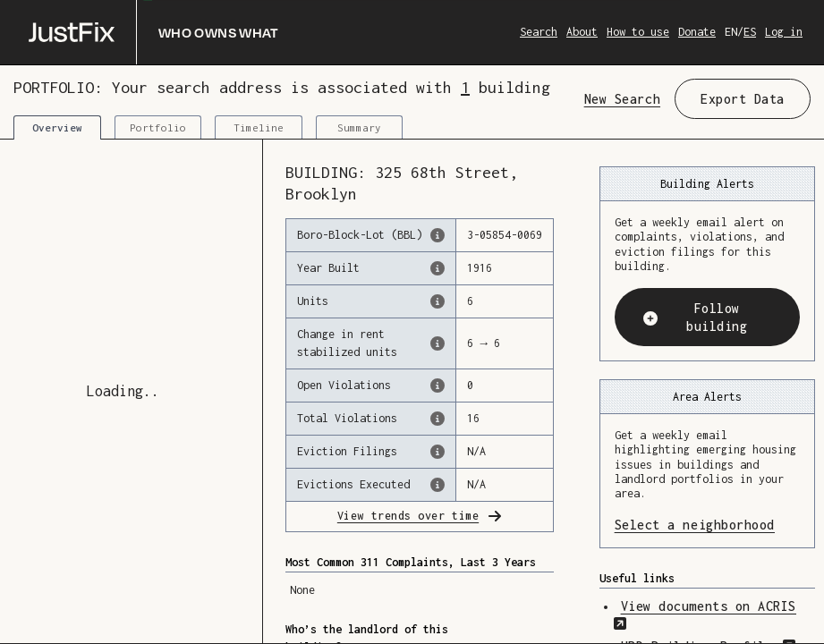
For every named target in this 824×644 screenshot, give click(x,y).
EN (731, 32)
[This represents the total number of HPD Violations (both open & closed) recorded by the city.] (437, 419)
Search (539, 32)
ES (750, 32)
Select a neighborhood (707, 524)
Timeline (259, 127)
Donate (697, 32)
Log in (784, 32)
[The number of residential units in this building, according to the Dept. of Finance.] (437, 301)
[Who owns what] (154, 32)
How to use (638, 32)
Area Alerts (707, 397)
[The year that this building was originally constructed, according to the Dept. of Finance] (437, 268)
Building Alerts (707, 184)
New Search (622, 99)
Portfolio (158, 127)
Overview (57, 127)
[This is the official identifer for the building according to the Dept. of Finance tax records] (437, 235)
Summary (359, 127)
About (582, 32)
